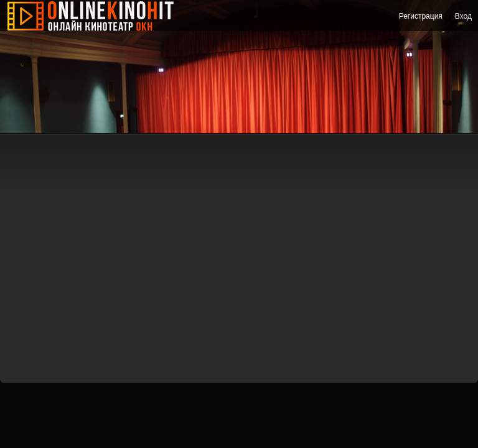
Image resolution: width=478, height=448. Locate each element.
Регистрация (421, 16)
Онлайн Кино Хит (100, 16)
